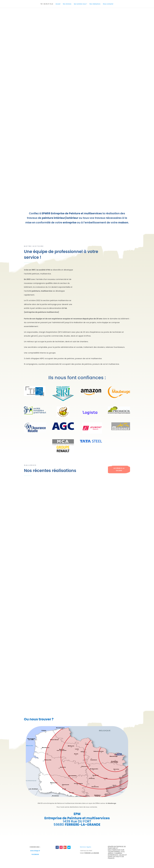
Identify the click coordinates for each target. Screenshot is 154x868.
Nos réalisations (95, 4)
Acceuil (58, 4)
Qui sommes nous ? (80, 4)
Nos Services (67, 4)
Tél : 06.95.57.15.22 (47, 4)
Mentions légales (86, 847)
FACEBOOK (35, 854)
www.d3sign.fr (35, 851)
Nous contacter (108, 4)
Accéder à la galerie (119, 469)
